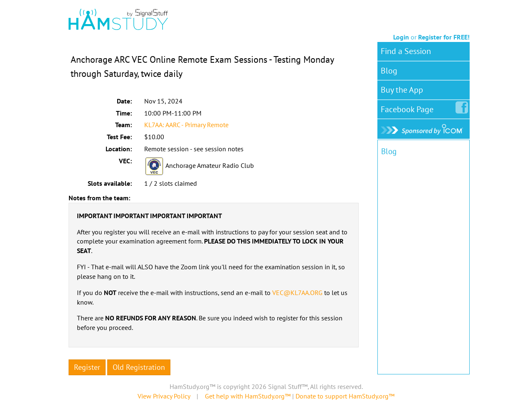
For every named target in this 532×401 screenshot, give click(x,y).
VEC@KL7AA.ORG (297, 293)
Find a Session (406, 51)
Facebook (409, 108)
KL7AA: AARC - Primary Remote (186, 125)
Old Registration (139, 367)
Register (87, 367)
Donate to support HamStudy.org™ (345, 396)
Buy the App (402, 90)
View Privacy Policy (164, 396)
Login (401, 37)
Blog (389, 71)
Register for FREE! (444, 37)
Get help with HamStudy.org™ (248, 396)
